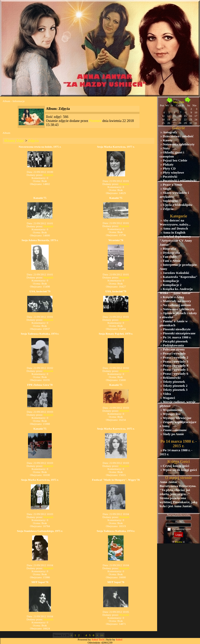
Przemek (95, 121)
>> (102, 635)
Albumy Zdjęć (14, 141)
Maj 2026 (179, 102)
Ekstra (179, 542)
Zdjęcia (33, 141)
